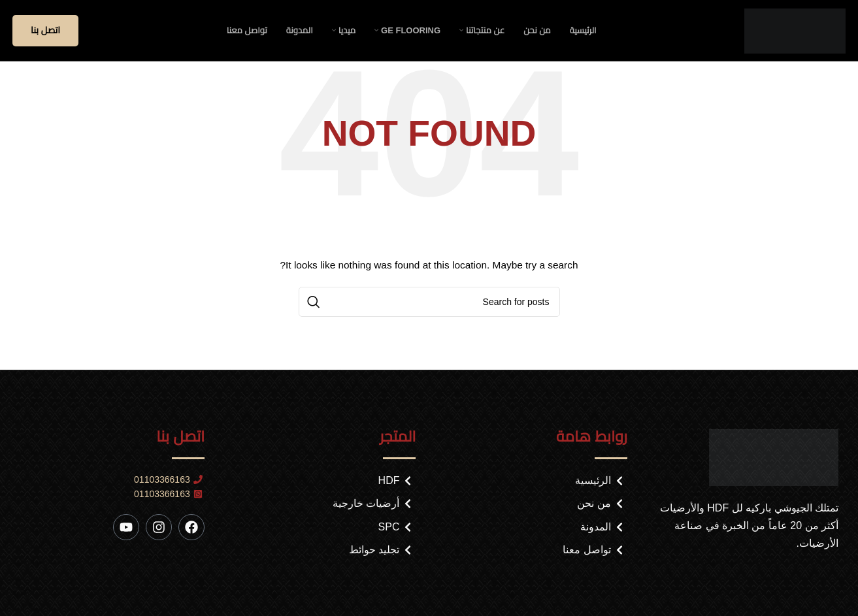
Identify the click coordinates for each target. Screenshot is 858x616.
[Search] (429, 308)
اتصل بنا (45, 34)
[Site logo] (795, 33)
